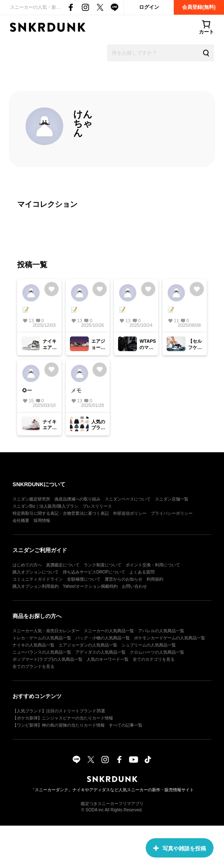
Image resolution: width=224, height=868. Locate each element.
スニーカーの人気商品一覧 (109, 631)
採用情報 (42, 520)
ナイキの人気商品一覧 (33, 645)
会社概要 (21, 520)
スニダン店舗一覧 (172, 499)
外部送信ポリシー (130, 513)
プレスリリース (97, 506)
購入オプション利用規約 (36, 586)
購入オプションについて (36, 572)
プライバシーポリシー (172, 513)
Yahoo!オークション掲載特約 (90, 586)
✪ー (27, 390)
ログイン (149, 7)
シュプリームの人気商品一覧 (149, 645)
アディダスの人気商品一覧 (100, 652)
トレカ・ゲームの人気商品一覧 (42, 638)
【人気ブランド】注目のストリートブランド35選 (59, 711)
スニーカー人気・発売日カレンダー (46, 631)
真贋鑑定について (63, 565)
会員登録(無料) (199, 7)
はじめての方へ (27, 565)
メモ (76, 390)
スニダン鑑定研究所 (31, 499)
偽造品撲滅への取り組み (77, 499)
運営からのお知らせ (124, 579)
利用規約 (155, 579)
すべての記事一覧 (126, 725)
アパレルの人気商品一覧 (161, 631)
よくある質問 (142, 572)
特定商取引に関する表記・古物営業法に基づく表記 (61, 513)
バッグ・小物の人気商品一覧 (103, 638)
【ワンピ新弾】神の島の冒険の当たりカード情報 (59, 725)
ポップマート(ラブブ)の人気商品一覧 (48, 659)
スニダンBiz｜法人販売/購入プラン (45, 506)
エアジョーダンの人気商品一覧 (88, 645)
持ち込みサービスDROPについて (94, 572)
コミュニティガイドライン (38, 579)
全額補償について (84, 579)
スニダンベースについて (128, 499)
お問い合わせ (134, 586)
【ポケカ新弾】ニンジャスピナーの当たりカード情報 (63, 718)
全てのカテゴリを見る (154, 659)
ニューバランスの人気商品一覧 (42, 652)
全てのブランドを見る (33, 666)
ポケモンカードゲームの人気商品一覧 (170, 638)
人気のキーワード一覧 (108, 659)
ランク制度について (103, 565)
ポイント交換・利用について (153, 565)
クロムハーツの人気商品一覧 (157, 652)
